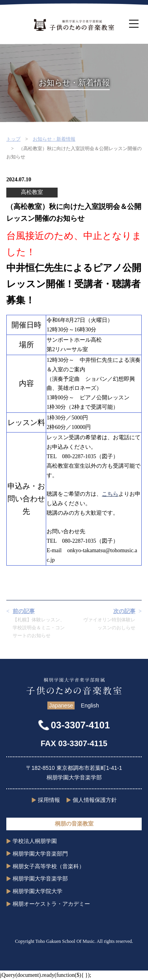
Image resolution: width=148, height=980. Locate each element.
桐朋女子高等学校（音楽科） (49, 866)
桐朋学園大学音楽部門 (40, 854)
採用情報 (49, 800)
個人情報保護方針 (95, 800)
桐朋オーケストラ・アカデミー (51, 904)
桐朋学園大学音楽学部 (40, 878)
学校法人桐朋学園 (35, 841)
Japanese (61, 705)
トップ (13, 139)
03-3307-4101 (80, 725)
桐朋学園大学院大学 (37, 891)
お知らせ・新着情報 (54, 139)
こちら (110, 494)
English (90, 705)
